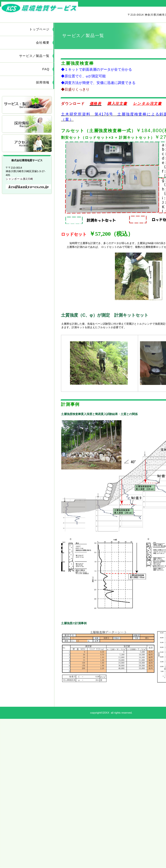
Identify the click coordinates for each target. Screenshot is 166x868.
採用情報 (27, 124)
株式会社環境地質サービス (56, 8)
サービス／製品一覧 (27, 105)
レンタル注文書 (148, 104)
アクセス (27, 144)
